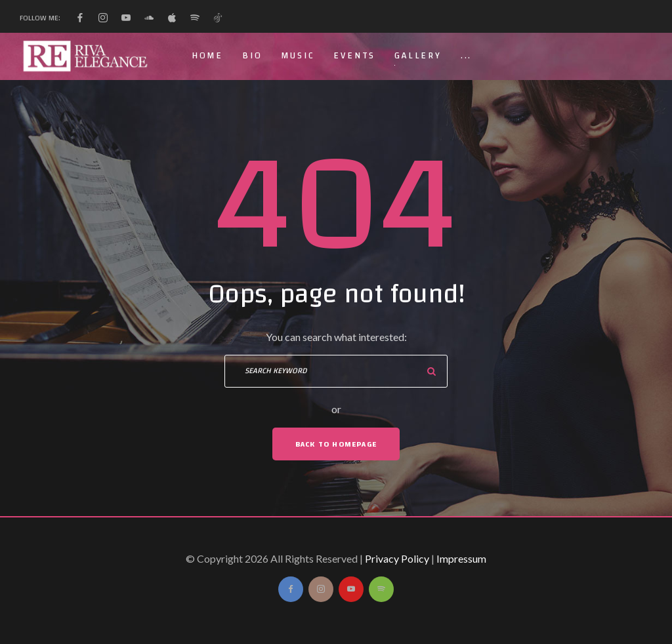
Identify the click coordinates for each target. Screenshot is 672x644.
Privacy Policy (397, 558)
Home (207, 56)
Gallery (418, 56)
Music (298, 56)
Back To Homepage (336, 444)
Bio (252, 56)
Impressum (461, 558)
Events (354, 56)
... (466, 56)
